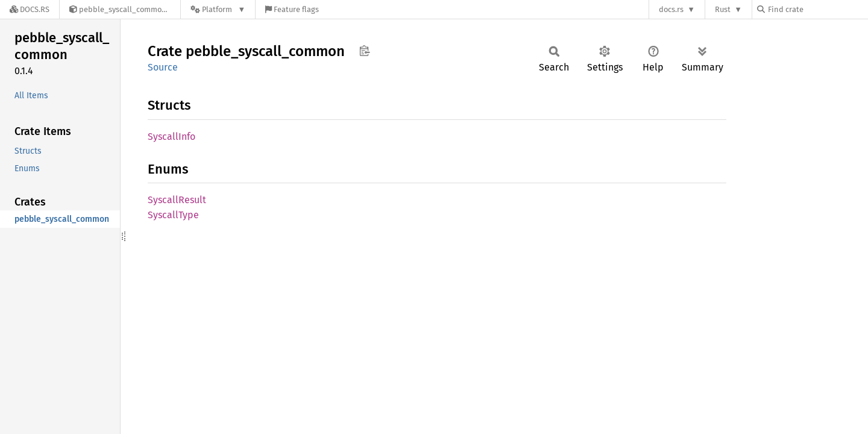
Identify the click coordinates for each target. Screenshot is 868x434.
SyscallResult (177, 200)
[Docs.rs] (30, 9)
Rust (723, 9)
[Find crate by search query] (817, 9)
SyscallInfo (171, 137)
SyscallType (173, 215)
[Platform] (218, 9)
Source (163, 67)
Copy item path (364, 51)
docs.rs (671, 9)
